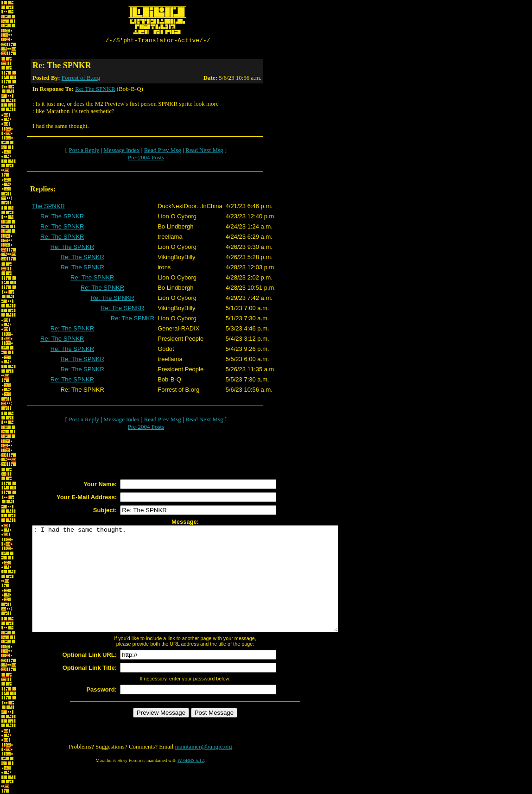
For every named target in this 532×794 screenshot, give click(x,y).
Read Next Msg (204, 151)
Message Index (121, 151)
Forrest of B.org (81, 79)
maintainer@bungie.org (204, 769)
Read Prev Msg (163, 151)
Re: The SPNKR (95, 90)
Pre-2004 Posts (146, 159)
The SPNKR (48, 207)
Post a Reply (84, 151)
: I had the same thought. (204, 591)
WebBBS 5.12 (191, 783)
